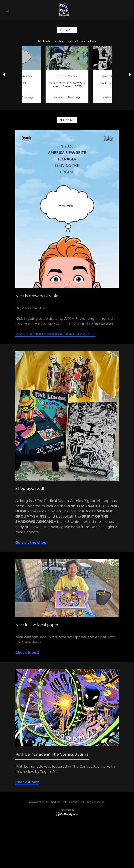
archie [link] (59, 41)
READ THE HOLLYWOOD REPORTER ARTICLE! (55, 334)
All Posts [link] (44, 41)
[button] (8, 10)
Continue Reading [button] (44, 97)
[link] (64, 10)
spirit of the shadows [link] (82, 41)
